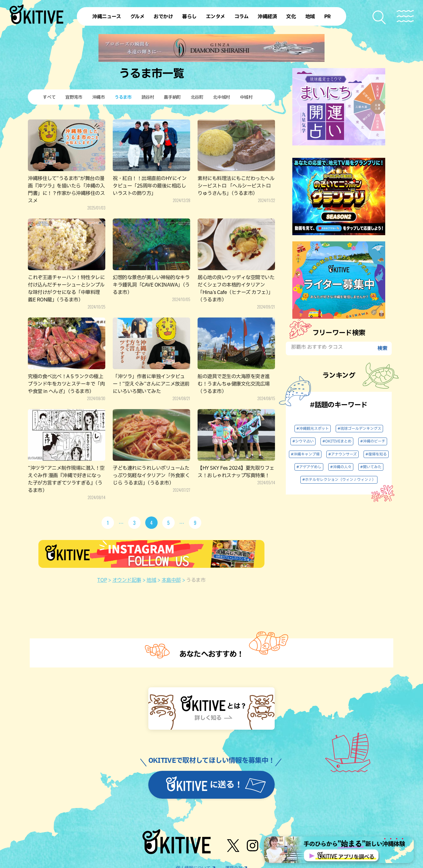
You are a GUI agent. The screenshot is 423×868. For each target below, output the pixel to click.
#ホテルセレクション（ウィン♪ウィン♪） (339, 480)
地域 (151, 580)
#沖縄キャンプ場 (305, 454)
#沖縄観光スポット (313, 429)
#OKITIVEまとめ (337, 441)
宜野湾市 (74, 97)
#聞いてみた (371, 467)
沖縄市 (99, 97)
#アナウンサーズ (342, 454)
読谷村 (148, 97)
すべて (49, 97)
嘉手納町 (172, 97)
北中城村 (221, 97)
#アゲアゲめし (309, 467)
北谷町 (197, 97)
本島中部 (171, 580)
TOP (102, 580)
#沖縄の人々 (341, 467)
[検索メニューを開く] (379, 17)
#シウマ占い (303, 441)
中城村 (246, 97)
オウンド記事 (127, 580)
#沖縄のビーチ (373, 441)
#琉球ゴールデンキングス (359, 429)
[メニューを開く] (405, 16)
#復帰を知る (376, 454)
